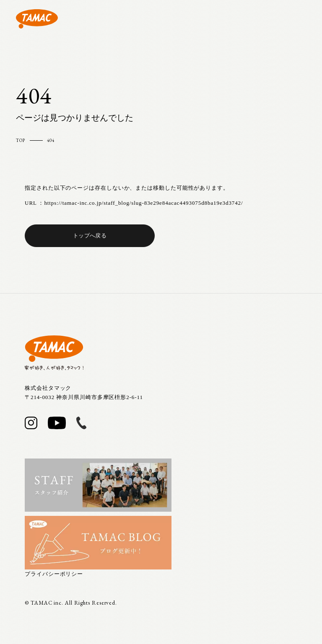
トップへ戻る (90, 236)
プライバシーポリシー (54, 574)
